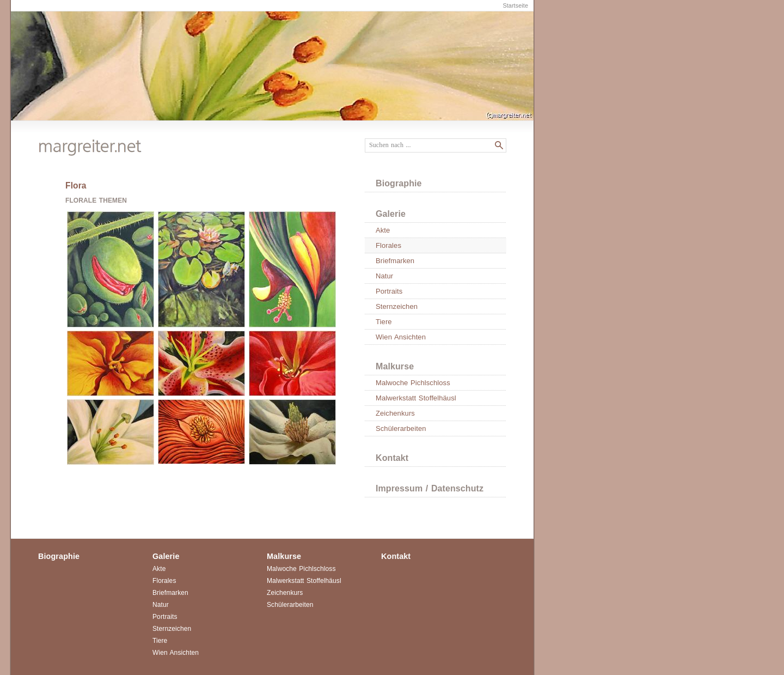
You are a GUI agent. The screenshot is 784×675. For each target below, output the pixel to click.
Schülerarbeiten (401, 428)
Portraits (389, 291)
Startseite (515, 5)
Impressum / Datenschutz (430, 488)
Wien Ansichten (401, 337)
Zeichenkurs (395, 413)
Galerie (391, 214)
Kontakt (392, 458)
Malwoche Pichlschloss (413, 383)
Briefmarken (395, 261)
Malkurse (395, 366)
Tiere (384, 322)
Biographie (399, 183)
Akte (383, 230)
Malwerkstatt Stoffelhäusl (416, 398)
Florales (388, 245)
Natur (384, 276)
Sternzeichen (397, 306)
